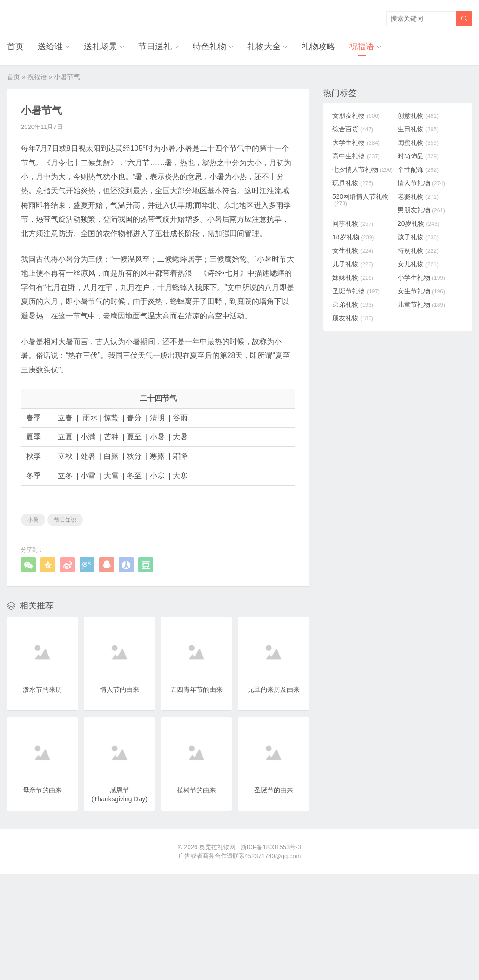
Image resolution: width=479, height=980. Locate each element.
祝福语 (362, 47)
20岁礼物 (418, 223)
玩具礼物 (353, 183)
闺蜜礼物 (418, 142)
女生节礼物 (421, 291)
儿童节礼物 (421, 304)
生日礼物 (418, 129)
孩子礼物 (418, 237)
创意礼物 (418, 115)
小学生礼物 (421, 277)
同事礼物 (353, 223)
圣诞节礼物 (356, 291)
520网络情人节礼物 (361, 200)
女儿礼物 (418, 264)
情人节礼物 (421, 183)
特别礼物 (418, 250)
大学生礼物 (356, 142)
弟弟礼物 (353, 304)
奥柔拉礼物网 (217, 847)
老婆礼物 (418, 196)
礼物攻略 (318, 47)
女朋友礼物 (356, 115)
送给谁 (50, 47)
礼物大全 (264, 47)
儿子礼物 (353, 264)
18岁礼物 (353, 237)
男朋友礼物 (421, 210)
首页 (15, 47)
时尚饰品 (418, 156)
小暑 (33, 520)
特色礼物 (209, 47)
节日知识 (65, 520)
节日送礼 (155, 47)
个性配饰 (418, 169)
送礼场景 (101, 47)
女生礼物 (353, 250)
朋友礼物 (353, 318)
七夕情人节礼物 (363, 169)
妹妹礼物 (353, 277)
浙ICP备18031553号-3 (271, 847)
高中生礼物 (356, 156)
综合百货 (353, 129)
